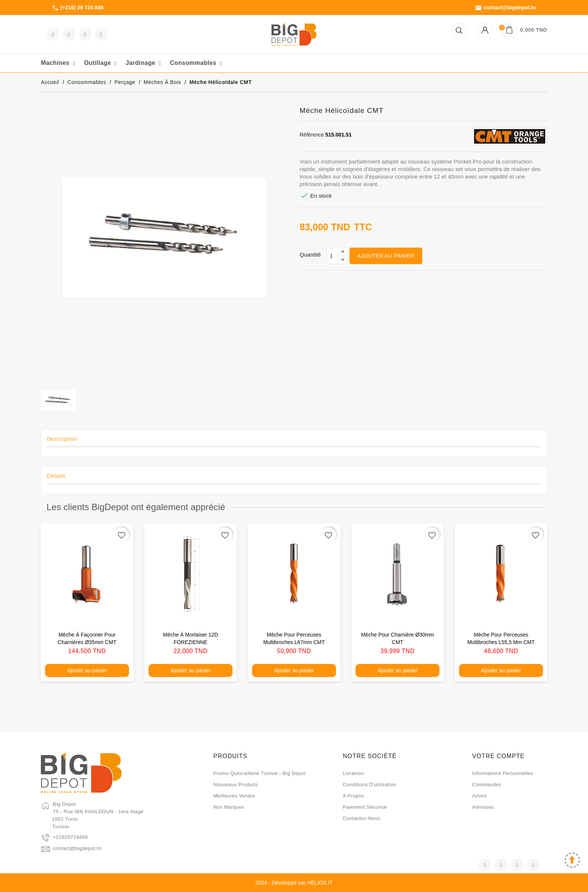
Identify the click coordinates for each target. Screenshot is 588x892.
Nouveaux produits (235, 785)
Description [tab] (62, 439)
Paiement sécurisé (365, 807)
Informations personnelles (503, 773)
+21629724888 (70, 837)
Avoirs (479, 796)
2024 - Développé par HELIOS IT (294, 883)
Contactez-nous (361, 818)
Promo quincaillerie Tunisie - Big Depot (259, 773)
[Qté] (333, 256)
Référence (312, 135)
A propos (353, 796)
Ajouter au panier (386, 256)
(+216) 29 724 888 (78, 8)
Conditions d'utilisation (370, 785)
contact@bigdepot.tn (505, 8)
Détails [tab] (56, 476)
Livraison (353, 773)
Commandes (487, 785)
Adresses (483, 807)
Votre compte (498, 756)
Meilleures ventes (234, 796)
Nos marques (229, 807)
